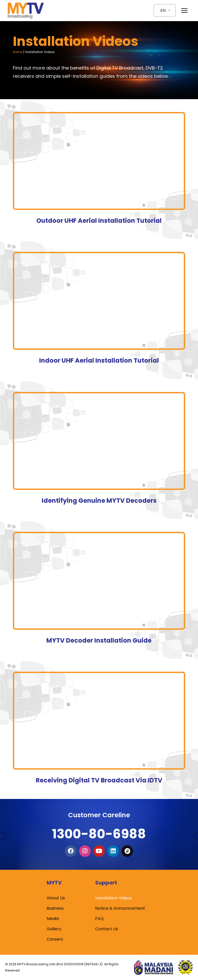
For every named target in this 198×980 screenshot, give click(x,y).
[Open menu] (184, 10)
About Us (56, 898)
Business (55, 908)
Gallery (54, 929)
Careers (55, 939)
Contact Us (107, 929)
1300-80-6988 (99, 832)
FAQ (99, 919)
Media (53, 919)
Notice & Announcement (120, 908)
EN (163, 10)
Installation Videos (114, 898)
